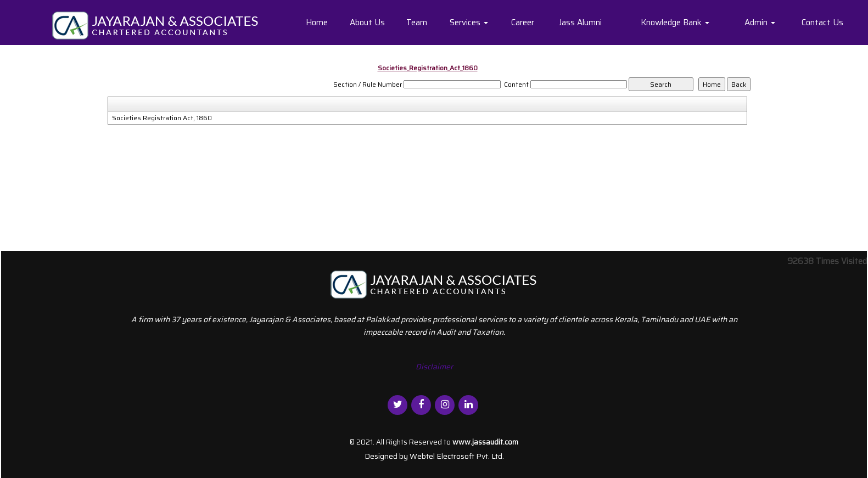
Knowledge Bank (675, 23)
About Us (367, 23)
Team (417, 23)
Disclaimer (434, 367)
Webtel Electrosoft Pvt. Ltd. (457, 456)
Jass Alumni (580, 23)
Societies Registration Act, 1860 (162, 118)
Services (469, 23)
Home (317, 23)
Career (523, 23)
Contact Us (822, 23)
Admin (760, 23)
